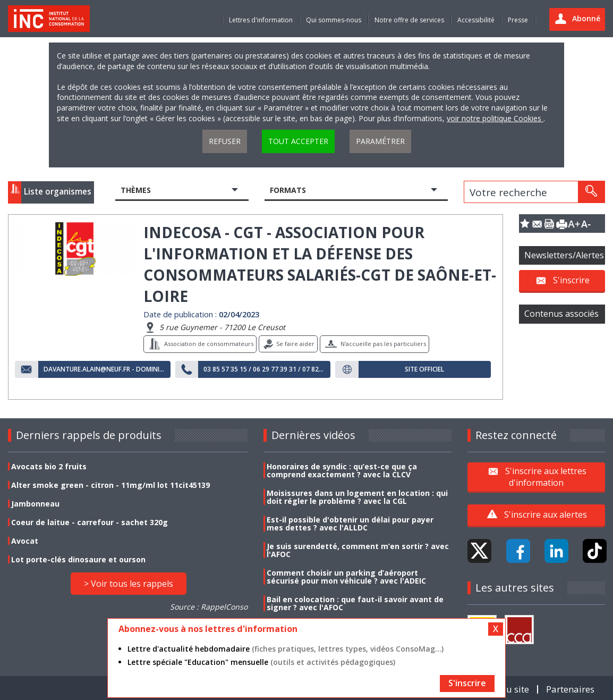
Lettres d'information (261, 20)
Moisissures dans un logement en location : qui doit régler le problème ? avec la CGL (357, 497)
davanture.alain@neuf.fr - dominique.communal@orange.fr (104, 369)
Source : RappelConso (209, 607)
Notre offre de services (409, 20)
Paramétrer (380, 141)
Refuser (225, 141)
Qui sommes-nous (334, 20)
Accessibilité (476, 20)
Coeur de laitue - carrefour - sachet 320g (90, 522)
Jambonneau (35, 504)
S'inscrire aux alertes (546, 515)
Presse (518, 20)
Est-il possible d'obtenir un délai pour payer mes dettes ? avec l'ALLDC (350, 524)
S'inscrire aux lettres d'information (546, 476)
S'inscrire (571, 280)
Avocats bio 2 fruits (49, 466)
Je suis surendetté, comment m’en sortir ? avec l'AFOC (358, 550)
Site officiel (424, 369)
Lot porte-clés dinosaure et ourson (78, 559)
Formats (288, 190)
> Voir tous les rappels (129, 584)
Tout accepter (298, 141)
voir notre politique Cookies (495, 118)
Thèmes (136, 190)
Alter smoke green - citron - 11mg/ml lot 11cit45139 (110, 485)
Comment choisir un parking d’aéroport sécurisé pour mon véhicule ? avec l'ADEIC (346, 577)
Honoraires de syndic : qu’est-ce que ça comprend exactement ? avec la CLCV (342, 470)
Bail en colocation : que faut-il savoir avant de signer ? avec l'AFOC (355, 603)
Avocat (25, 541)
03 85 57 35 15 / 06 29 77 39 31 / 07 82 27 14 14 (264, 369)
